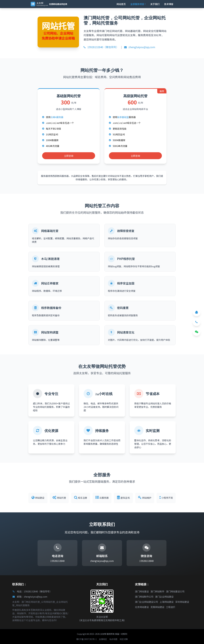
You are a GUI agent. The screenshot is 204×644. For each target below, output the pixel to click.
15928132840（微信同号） (101, 47)
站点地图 (113, 639)
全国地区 (103, 639)
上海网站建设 (167, 602)
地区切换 (124, 639)
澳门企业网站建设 (164, 597)
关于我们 (155, 4)
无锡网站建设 (157, 607)
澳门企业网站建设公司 (146, 602)
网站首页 (121, 4)
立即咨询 (69, 156)
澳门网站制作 (157, 591)
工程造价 (171, 607)
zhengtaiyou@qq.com (140, 47)
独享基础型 (123, 117)
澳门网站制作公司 (144, 597)
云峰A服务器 (57, 117)
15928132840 (57, 561)
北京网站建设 (142, 607)
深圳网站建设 (182, 602)
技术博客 (169, 4)
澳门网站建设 (142, 591)
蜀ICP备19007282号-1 (86, 639)
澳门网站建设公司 (175, 591)
